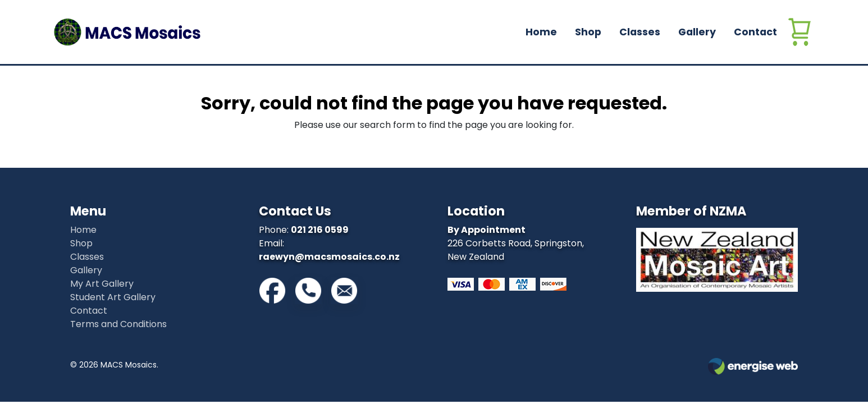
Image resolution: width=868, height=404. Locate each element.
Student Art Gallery (113, 297)
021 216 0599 (320, 230)
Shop (588, 32)
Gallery (697, 32)
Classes (640, 32)
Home (541, 32)
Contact (755, 32)
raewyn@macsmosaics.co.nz (329, 257)
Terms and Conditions (118, 324)
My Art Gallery (102, 284)
